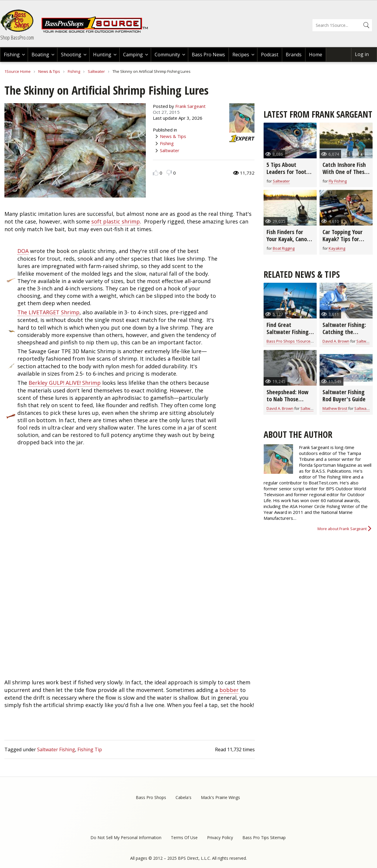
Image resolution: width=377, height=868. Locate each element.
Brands (294, 55)
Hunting (102, 55)
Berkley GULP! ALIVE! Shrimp (65, 383)
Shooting (71, 55)
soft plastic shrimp (116, 221)
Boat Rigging (284, 248)
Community (167, 55)
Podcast (270, 55)
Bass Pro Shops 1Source (288, 341)
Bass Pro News (208, 55)
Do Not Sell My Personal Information (126, 837)
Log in (362, 54)
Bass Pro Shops (151, 797)
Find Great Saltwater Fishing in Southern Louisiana (288, 335)
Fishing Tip (90, 749)
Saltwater (96, 71)
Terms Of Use (184, 837)
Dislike (169, 173)
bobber (229, 690)
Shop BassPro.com (17, 37)
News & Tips (49, 71)
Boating (40, 55)
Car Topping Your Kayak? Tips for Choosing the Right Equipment (345, 243)
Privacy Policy (220, 837)
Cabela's (183, 797)
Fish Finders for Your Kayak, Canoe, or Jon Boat (289, 239)
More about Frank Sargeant (342, 529)
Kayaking (337, 248)
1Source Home (18, 71)
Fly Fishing (338, 181)
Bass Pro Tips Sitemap (264, 837)
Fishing (12, 55)
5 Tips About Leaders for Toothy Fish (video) (289, 172)
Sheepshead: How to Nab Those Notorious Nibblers (289, 399)
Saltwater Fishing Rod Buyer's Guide (344, 396)
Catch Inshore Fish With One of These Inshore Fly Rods (345, 172)
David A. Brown (336, 341)
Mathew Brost (335, 408)
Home (316, 55)
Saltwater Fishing (56, 749)
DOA (23, 251)
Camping (133, 55)
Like (156, 173)
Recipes (241, 55)
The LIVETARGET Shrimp (48, 312)
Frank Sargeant (190, 106)
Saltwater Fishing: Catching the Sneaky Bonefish (344, 332)
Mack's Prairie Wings (220, 797)
